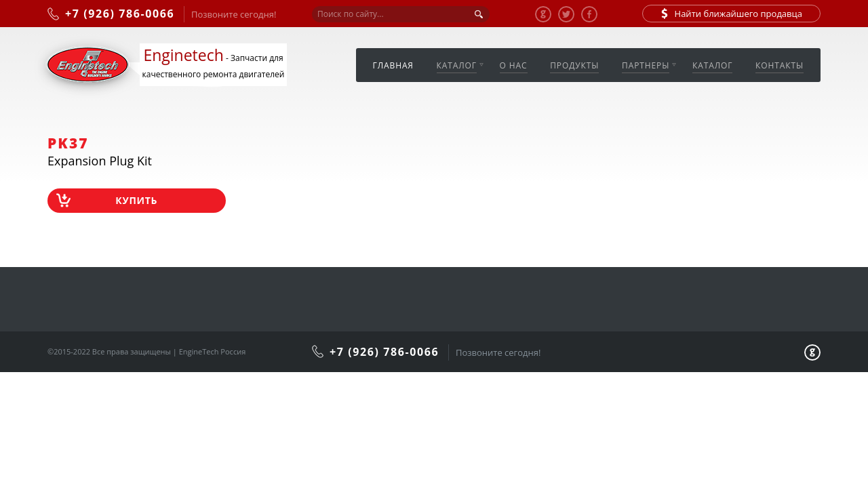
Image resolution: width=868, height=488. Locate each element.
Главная (393, 65)
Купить (136, 200)
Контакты (780, 65)
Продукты (574, 65)
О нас (514, 65)
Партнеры (646, 65)
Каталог (457, 65)
